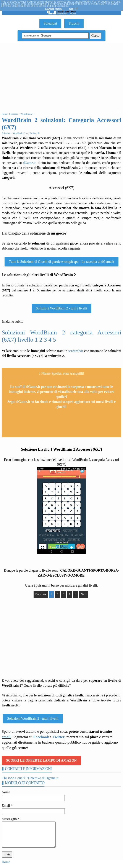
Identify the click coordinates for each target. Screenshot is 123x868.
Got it (74, 9)
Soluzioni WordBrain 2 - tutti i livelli (62, 308)
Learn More (54, 9)
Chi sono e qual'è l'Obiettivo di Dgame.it (30, 778)
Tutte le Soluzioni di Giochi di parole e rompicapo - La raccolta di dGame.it (61, 262)
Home (6, 862)
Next (84, 594)
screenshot (76, 351)
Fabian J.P (34, 133)
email (6, 737)
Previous (41, 594)
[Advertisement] (61, 76)
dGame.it (29, 163)
